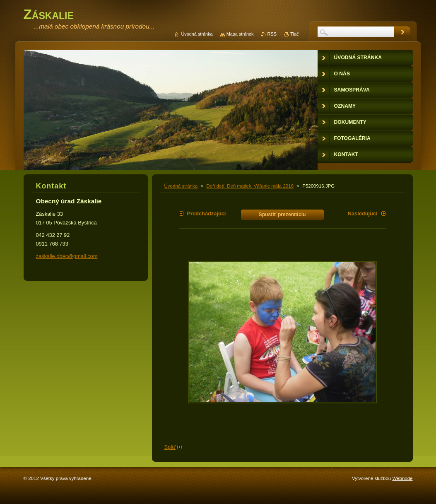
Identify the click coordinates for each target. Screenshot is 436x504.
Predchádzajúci (207, 213)
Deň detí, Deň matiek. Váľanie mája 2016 (250, 186)
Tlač (295, 34)
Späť (170, 447)
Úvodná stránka (181, 186)
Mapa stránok (240, 34)
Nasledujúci (363, 213)
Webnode (402, 478)
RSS (272, 34)
